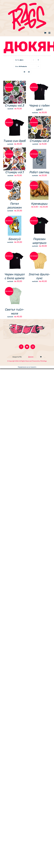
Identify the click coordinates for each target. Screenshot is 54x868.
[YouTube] (27, 347)
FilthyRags (43, 361)
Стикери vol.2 (39, 141)
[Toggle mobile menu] (50, 33)
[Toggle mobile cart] (45, 33)
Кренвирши (39, 204)
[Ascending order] (38, 60)
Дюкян (31, 357)
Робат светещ (39, 172)
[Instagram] (33, 347)
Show (21, 66)
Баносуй (15, 239)
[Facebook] (21, 347)
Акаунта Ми (17, 357)
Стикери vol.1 (15, 172)
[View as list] (29, 72)
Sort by (19, 60)
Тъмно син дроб (15, 141)
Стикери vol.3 (15, 106)
